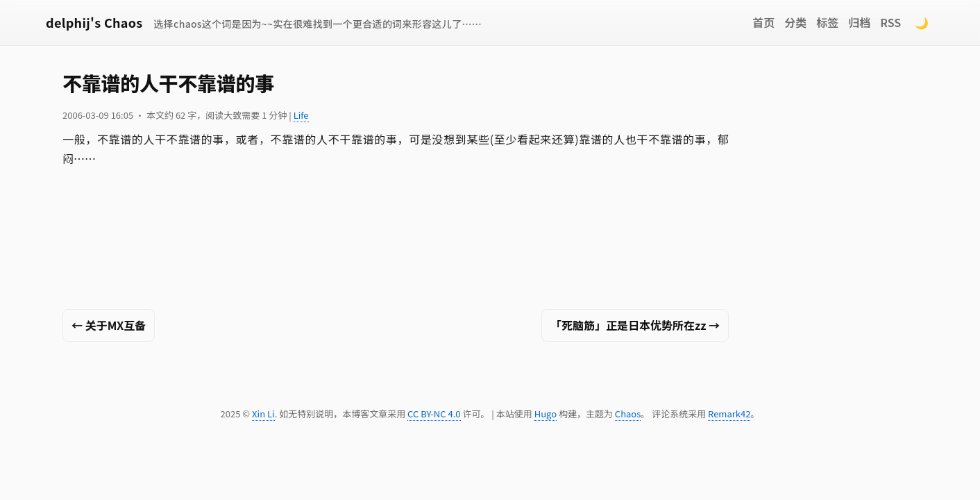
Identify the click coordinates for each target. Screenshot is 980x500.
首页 (763, 22)
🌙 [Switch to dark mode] (922, 22)
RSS (890, 22)
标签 (827, 22)
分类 (795, 22)
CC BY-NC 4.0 (434, 414)
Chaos (628, 414)
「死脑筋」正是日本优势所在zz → (635, 325)
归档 (859, 22)
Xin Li (263, 414)
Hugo (546, 414)
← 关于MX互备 (109, 325)
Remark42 (729, 414)
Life (301, 115)
